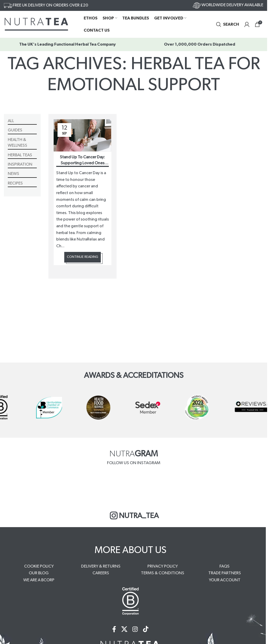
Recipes (15, 183)
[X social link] (124, 630)
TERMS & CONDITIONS (163, 573)
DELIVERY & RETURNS (101, 566)
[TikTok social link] (146, 630)
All (11, 121)
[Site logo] (36, 24)
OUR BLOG (39, 573)
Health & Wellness (17, 143)
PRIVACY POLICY (163, 566)
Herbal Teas (20, 155)
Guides (15, 130)
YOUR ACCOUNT (225, 580)
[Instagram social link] (135, 630)
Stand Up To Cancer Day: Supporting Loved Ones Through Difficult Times (82, 163)
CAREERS (101, 573)
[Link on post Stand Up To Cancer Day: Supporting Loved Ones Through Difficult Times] (83, 135)
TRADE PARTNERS (225, 573)
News (13, 174)
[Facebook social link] (114, 630)
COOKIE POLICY (39, 566)
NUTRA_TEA (134, 515)
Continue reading (83, 257)
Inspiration (20, 164)
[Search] (228, 24)
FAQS (224, 566)
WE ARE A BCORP (39, 580)
